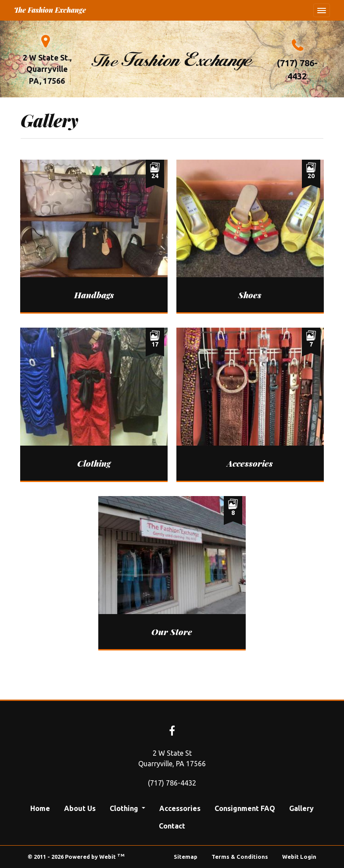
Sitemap (186, 857)
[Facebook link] (172, 731)
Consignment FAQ (245, 808)
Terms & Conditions (240, 857)
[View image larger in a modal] (94, 236)
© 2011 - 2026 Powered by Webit (76, 856)
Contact (172, 826)
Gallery (301, 808)
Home (40, 808)
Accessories (180, 808)
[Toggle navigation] (322, 11)
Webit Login (299, 857)
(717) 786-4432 (297, 70)
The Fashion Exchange (50, 10)
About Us (80, 808)
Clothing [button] (125, 808)
